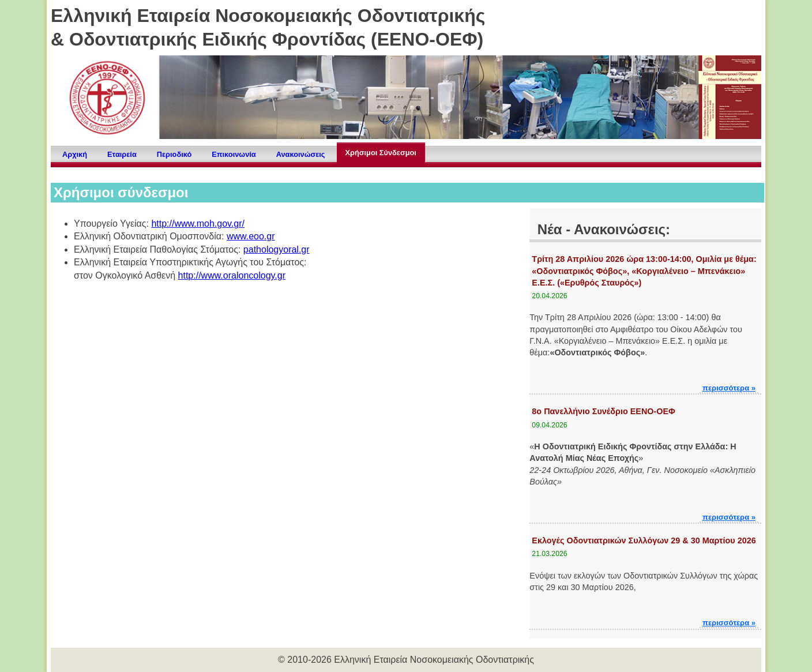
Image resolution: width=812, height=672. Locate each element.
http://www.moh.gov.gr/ (198, 224)
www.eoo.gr (251, 236)
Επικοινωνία (234, 154)
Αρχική (75, 154)
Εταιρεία (122, 154)
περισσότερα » (729, 388)
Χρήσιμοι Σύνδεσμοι (381, 153)
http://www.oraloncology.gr (232, 275)
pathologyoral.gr (277, 249)
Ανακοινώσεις (301, 154)
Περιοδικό (174, 154)
